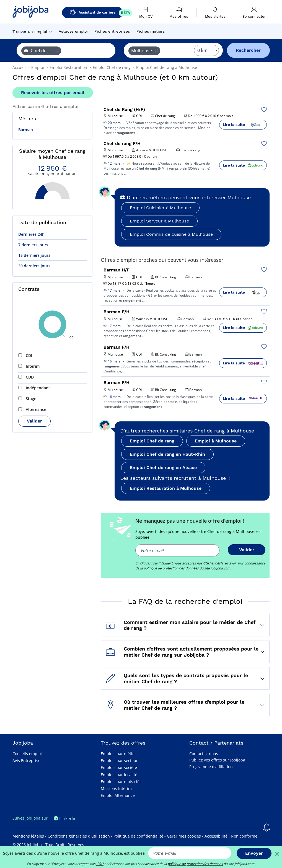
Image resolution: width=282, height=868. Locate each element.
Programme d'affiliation (211, 767)
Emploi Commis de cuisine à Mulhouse (171, 234)
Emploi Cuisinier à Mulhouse (160, 208)
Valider (34, 421)
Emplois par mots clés (121, 782)
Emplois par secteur (119, 761)
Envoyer (254, 853)
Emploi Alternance (118, 795)
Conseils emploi (27, 754)
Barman (26, 130)
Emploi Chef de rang (152, 441)
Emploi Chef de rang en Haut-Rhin (167, 454)
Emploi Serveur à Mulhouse (159, 221)
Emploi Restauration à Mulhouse (166, 488)
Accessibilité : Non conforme (231, 836)
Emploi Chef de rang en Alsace (163, 467)
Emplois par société (119, 767)
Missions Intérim (116, 788)
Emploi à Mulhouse (216, 441)
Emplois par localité (119, 775)
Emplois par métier (118, 754)
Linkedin (65, 818)
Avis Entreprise (26, 761)
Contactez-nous (204, 754)
